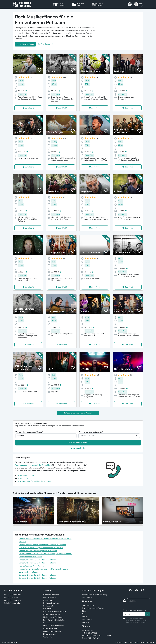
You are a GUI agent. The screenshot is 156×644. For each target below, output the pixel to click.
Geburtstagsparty (50, 597)
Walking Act (48, 637)
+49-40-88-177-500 (27, 475)
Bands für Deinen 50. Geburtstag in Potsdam (38, 560)
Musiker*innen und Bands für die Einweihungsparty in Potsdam (45, 554)
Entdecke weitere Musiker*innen (78, 413)
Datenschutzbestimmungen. (136, 622)
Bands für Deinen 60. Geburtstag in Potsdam (38, 563)
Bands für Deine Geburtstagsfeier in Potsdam (38, 551)
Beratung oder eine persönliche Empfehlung (33, 465)
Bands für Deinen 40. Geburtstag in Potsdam (38, 578)
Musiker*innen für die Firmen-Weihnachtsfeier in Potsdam (43, 569)
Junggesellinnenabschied (52, 631)
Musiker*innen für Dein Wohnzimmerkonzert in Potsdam (42, 545)
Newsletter (86, 622)
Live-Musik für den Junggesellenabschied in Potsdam (41, 548)
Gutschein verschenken (13, 603)
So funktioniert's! (45, 44)
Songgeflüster (87, 597)
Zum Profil (29, 108)
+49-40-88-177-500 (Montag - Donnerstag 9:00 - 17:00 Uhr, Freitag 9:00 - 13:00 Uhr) (97, 636)
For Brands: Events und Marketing (95, 595)
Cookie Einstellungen (147, 642)
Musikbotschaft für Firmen (53, 617)
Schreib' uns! (23, 478)
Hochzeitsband (49, 600)
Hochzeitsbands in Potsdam (30, 557)
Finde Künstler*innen (25, 44)
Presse (85, 617)
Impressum (119, 642)
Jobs (84, 614)
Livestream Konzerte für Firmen (55, 623)
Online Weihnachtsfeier (52, 614)
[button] (138, 4)
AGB (136, 642)
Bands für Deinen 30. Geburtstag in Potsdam (38, 575)
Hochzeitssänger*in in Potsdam (32, 566)
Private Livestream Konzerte (53, 626)
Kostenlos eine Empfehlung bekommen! (35, 481)
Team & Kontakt (88, 605)
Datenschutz (128, 642)
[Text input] (134, 614)
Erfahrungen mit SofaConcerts (93, 608)
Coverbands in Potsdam (29, 572)
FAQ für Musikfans (11, 597)
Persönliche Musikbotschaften (54, 620)
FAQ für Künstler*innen (13, 595)
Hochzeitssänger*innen (52, 603)
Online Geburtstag (50, 628)
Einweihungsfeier (49, 634)
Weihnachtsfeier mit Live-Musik (55, 612)
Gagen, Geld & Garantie (13, 600)
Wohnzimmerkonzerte (51, 595)
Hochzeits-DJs (48, 606)
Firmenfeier (47, 609)
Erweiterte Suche (78, 448)
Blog (84, 611)
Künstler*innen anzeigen (78, 442)
